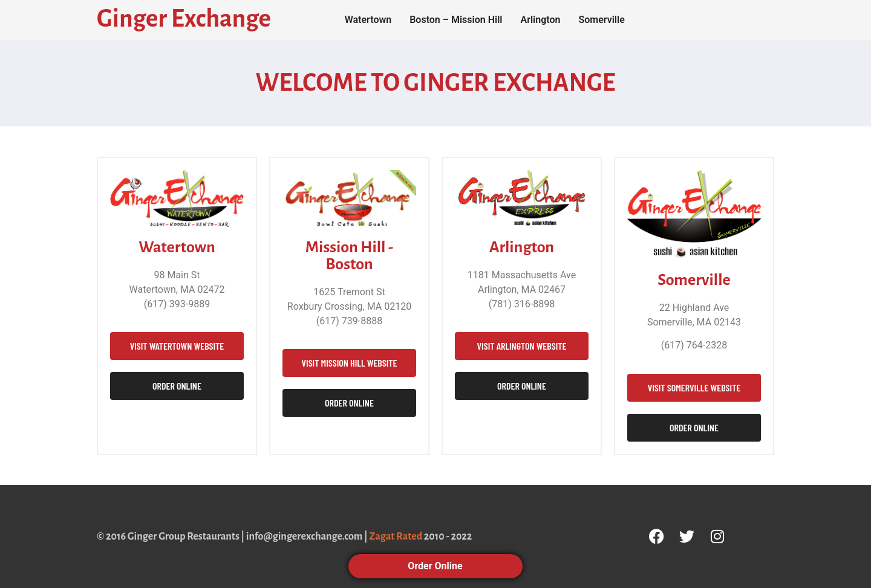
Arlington (540, 20)
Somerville (601, 20)
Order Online (435, 566)
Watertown (368, 20)
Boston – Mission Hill (456, 20)
